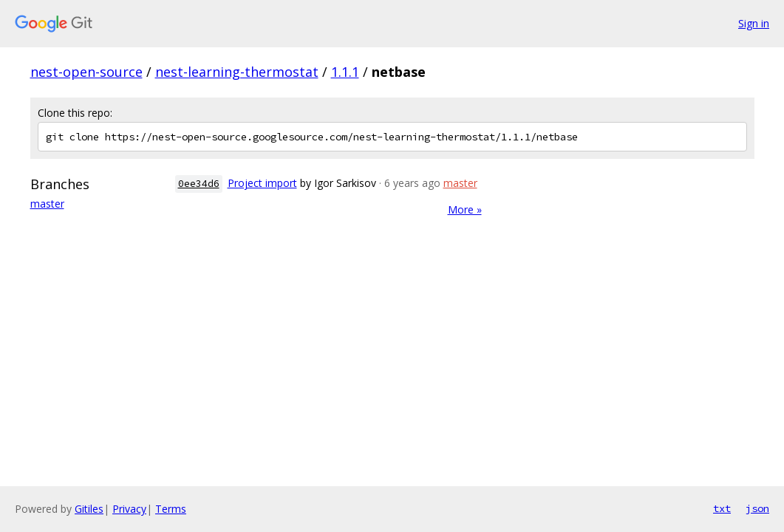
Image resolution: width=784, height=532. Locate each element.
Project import (262, 183)
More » (465, 209)
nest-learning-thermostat (237, 72)
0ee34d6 (199, 184)
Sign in (754, 23)
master (47, 204)
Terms (171, 509)
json (757, 508)
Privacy (129, 509)
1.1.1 (345, 72)
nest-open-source (86, 72)
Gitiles (89, 509)
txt (722, 508)
